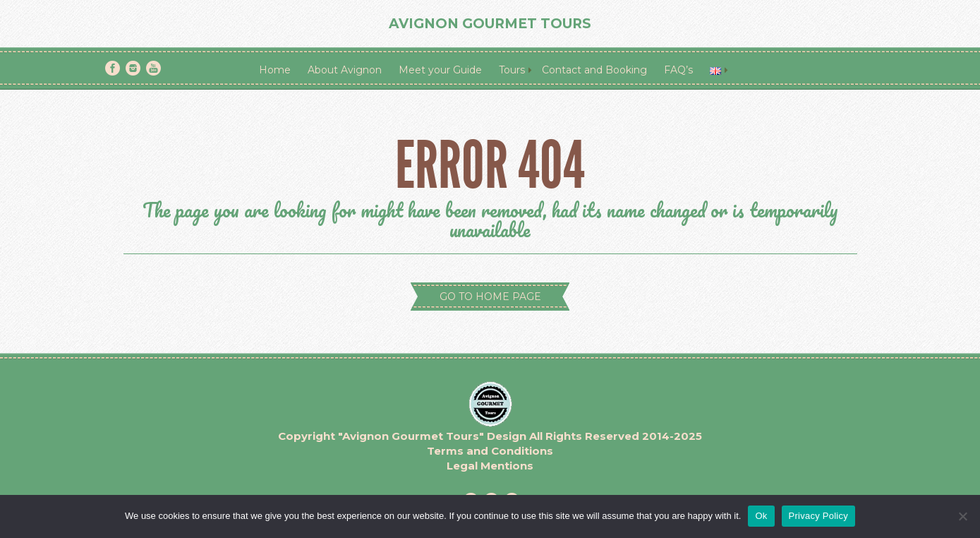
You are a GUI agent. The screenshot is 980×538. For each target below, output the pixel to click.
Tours (512, 70)
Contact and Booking (594, 70)
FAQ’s (678, 70)
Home (275, 70)
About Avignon (345, 70)
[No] (962, 516)
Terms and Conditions (490, 451)
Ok (761, 516)
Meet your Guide (440, 70)
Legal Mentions (490, 466)
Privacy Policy (818, 516)
